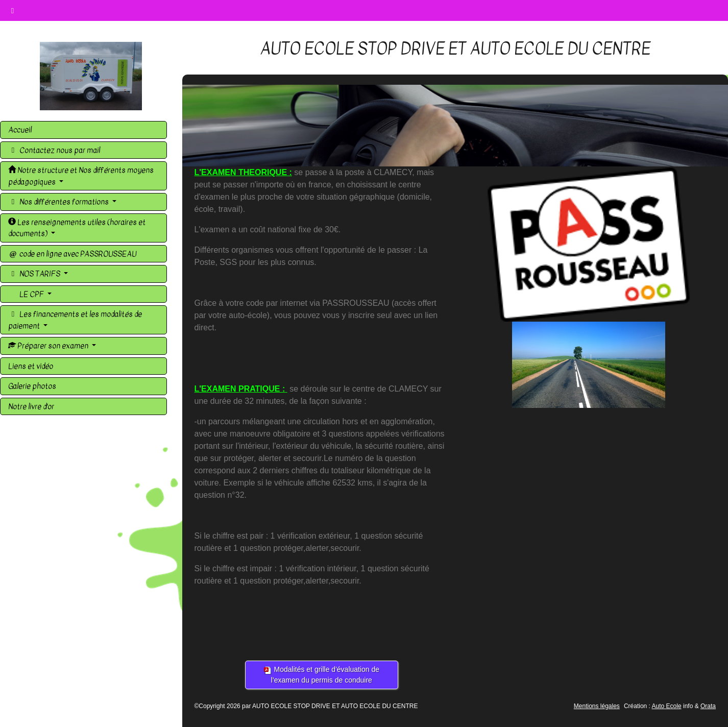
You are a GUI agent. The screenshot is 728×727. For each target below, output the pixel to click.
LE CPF (32, 294)
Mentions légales (597, 706)
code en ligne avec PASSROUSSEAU (72, 254)
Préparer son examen (49, 346)
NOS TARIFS (35, 274)
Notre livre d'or (31, 406)
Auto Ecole (667, 706)
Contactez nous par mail (54, 150)
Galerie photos (32, 386)
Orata (708, 706)
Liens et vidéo (31, 366)
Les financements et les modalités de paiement (75, 320)
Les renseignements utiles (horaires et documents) (77, 228)
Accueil (20, 130)
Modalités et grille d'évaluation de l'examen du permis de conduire (322, 675)
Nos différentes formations (59, 202)
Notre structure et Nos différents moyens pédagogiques (81, 176)
